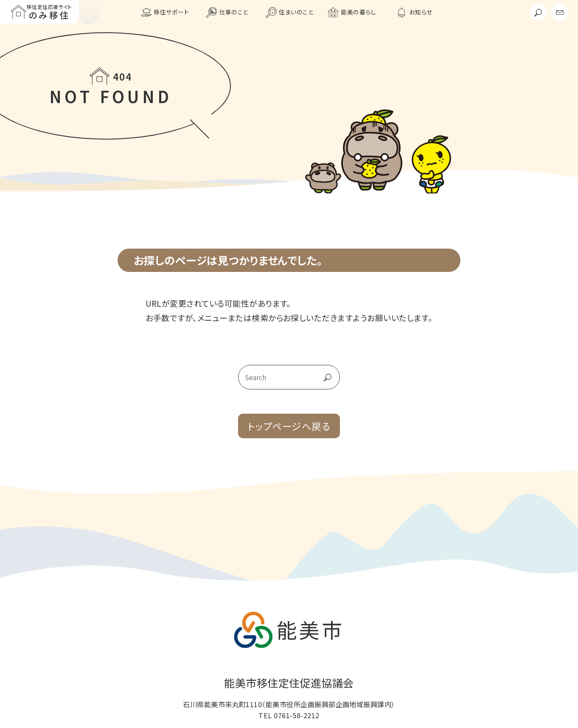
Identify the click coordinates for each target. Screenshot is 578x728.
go (320, 377)
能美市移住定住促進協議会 (289, 683)
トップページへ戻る (289, 426)
